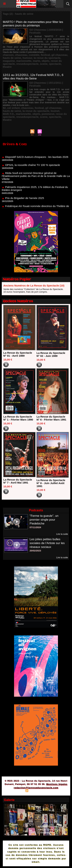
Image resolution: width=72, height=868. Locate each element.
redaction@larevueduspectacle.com (36, 788)
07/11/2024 (35, 527)
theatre (7, 67)
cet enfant (13, 108)
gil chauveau (59, 55)
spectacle (55, 64)
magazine (9, 61)
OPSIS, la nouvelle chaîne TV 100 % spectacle (32, 167)
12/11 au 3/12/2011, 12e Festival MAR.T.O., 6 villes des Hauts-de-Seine (33, 77)
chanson (8, 55)
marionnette (24, 61)
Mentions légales (57, 784)
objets (45, 61)
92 (4, 108)
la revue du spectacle (47, 58)
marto (37, 61)
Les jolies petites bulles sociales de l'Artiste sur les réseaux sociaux (47, 543)
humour (27, 58)
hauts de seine (12, 58)
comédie (34, 55)
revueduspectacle (27, 64)
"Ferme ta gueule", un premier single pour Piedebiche (44, 520)
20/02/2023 (35, 551)
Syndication (35, 791)
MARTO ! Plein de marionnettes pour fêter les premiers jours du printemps (33, 24)
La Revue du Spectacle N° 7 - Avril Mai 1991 (18, 481)
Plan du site (17, 791)
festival (45, 55)
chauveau (21, 55)
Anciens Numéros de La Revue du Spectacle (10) (34, 286)
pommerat (48, 114)
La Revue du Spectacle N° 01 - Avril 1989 (18, 354)
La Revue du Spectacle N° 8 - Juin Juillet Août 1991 (51, 483)
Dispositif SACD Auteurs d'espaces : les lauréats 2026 (37, 159)
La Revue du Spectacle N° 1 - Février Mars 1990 (18, 418)
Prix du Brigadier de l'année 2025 (24, 200)
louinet (55, 111)
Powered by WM (53, 791)
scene (44, 64)
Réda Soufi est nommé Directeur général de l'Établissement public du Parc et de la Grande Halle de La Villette (36, 178)
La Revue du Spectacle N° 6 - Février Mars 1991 (51, 418)
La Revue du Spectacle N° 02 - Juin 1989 (51, 354)
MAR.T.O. (9, 114)
